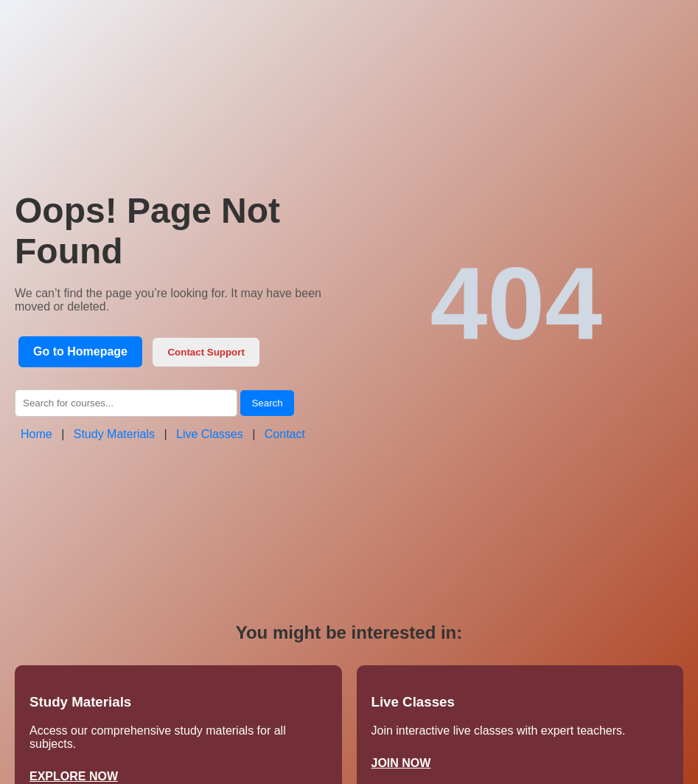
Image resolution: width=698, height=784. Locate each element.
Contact (285, 434)
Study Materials (114, 434)
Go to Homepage (80, 351)
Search (267, 403)
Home (36, 434)
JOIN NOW (401, 763)
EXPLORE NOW (74, 776)
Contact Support (206, 352)
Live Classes (210, 434)
